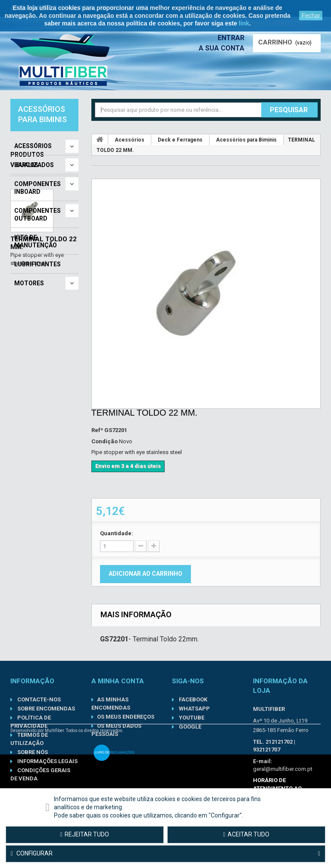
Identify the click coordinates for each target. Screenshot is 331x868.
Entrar (231, 38)
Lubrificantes (37, 264)
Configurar (165, 854)
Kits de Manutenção (36, 241)
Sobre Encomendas (45, 709)
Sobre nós (32, 752)
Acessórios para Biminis (246, 140)
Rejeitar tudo (85, 834)
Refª (97, 430)
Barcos (26, 165)
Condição (105, 441)
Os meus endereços (126, 717)
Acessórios (33, 146)
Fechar (311, 16)
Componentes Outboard (37, 215)
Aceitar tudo (246, 834)
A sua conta (222, 48)
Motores (29, 283)
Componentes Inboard (37, 188)
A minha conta (118, 681)
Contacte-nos (38, 699)
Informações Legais (47, 761)
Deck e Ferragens (180, 140)
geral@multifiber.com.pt (283, 769)
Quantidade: (117, 533)
